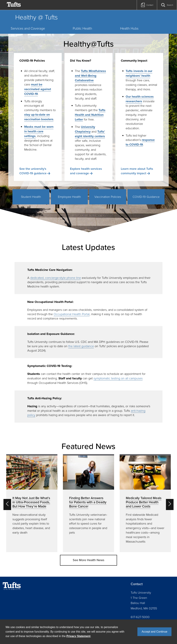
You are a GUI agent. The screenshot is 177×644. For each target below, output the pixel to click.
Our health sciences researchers (140, 99)
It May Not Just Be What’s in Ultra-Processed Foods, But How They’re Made (31, 502)
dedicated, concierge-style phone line (56, 278)
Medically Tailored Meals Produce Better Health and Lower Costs (144, 502)
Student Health (31, 197)
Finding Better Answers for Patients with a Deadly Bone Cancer (88, 502)
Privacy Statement (78, 636)
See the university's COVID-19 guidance (33, 171)
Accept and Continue (154, 632)
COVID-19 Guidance (146, 197)
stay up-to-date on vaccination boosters (39, 117)
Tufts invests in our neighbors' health (139, 73)
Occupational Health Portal (72, 314)
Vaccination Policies (108, 197)
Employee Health (69, 197)
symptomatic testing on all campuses (118, 378)
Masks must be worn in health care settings (39, 131)
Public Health (82, 28)
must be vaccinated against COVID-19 (38, 89)
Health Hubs (129, 28)
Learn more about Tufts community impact (137, 171)
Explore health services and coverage (86, 171)
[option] (32, 503)
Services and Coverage (28, 28)
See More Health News (88, 560)
